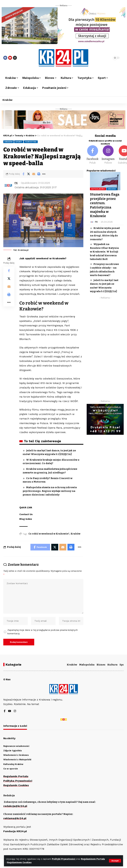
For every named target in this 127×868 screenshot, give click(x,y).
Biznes (101, 665)
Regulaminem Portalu (93, 859)
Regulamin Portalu (16, 776)
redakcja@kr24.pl (15, 806)
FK (16, 183)
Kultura (112, 665)
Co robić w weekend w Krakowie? (49, 534)
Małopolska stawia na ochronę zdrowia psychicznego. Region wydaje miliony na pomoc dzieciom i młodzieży (50, 491)
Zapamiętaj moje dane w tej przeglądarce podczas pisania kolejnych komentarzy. (43, 632)
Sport (19, 142)
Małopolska (87, 665)
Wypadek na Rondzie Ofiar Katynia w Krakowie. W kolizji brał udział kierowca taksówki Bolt (104, 252)
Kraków (9, 142)
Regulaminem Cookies (19, 862)
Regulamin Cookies (16, 785)
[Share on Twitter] (28, 174)
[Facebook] (93, 155)
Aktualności (98, 189)
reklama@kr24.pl (15, 818)
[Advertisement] (105, 350)
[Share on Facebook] (23, 174)
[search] (106, 58)
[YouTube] (10, 711)
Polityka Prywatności (18, 781)
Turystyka (31, 142)
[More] (44, 174)
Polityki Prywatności (64, 859)
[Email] (34, 174)
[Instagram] (108, 155)
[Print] (39, 174)
